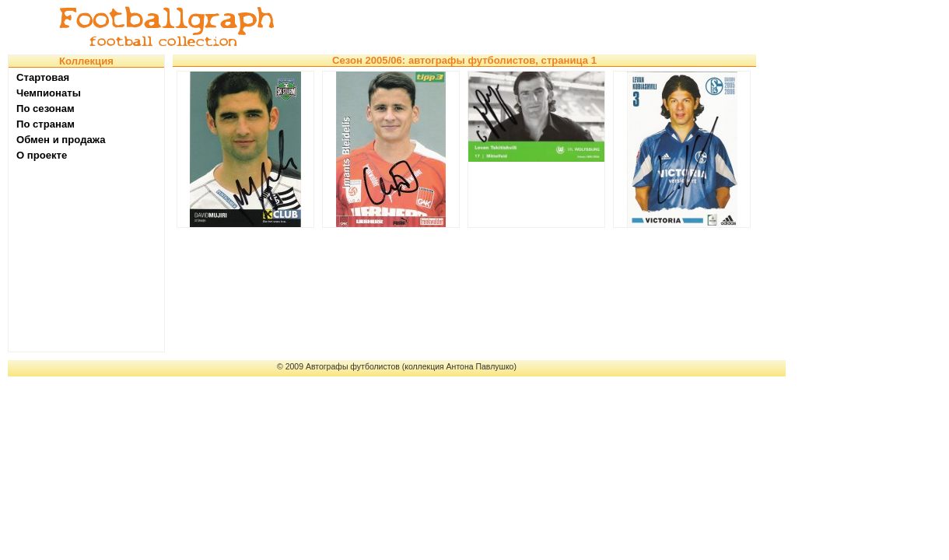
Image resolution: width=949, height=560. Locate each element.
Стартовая (43, 77)
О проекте (42, 155)
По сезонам (46, 108)
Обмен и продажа (61, 140)
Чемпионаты (49, 93)
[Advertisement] (540, 27)
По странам (46, 124)
